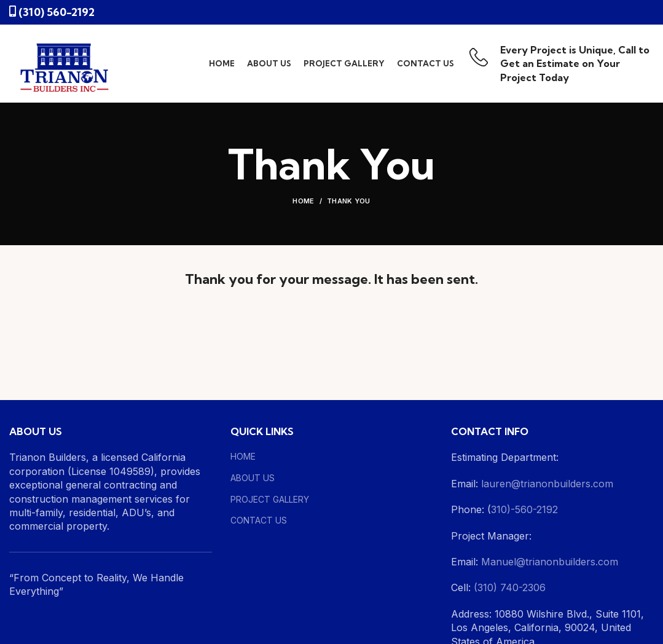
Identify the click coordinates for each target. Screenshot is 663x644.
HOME (243, 456)
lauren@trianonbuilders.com (547, 484)
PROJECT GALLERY (270, 499)
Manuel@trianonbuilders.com (548, 562)
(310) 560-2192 (57, 12)
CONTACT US (259, 520)
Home (303, 201)
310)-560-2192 (524, 509)
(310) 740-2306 (510, 587)
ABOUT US (253, 478)
